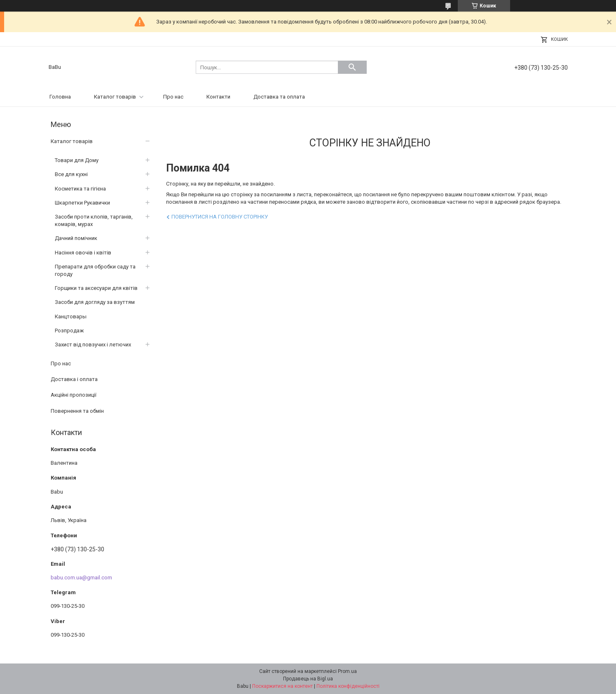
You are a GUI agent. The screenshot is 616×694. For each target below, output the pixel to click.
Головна (60, 97)
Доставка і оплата (74, 379)
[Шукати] (352, 67)
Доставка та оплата (279, 97)
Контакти (218, 97)
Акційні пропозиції (74, 395)
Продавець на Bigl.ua (308, 679)
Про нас (173, 97)
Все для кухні (71, 174)
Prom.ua (347, 671)
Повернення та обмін (77, 411)
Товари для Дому (77, 160)
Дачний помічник (76, 238)
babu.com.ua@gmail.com (81, 578)
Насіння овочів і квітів (83, 253)
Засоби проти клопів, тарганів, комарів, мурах (94, 220)
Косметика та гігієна (80, 189)
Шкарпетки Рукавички (82, 203)
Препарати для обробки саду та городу (95, 270)
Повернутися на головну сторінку (220, 217)
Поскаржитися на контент (282, 686)
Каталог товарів (115, 97)
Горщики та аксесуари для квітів (96, 288)
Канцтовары (71, 316)
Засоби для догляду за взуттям (95, 302)
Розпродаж (69, 331)
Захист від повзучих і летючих (93, 345)
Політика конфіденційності (348, 686)
